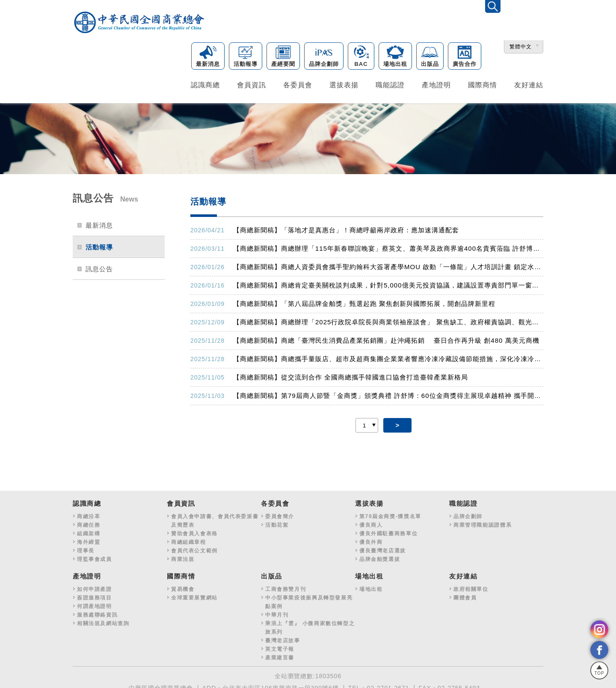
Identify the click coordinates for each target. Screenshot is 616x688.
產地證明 (436, 84)
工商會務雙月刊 (286, 587)
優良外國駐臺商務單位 (388, 531)
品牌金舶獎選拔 (380, 557)
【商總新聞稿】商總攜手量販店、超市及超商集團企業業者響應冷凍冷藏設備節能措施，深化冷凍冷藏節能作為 (388, 356)
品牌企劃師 (324, 57)
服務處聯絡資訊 (97, 612)
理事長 (86, 548)
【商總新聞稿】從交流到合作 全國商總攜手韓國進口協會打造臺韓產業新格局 (351, 375)
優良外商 (371, 540)
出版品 (430, 57)
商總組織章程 (189, 540)
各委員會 (298, 84)
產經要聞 (283, 57)
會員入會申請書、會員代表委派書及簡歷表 (215, 518)
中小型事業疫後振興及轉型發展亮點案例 (309, 599)
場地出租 (395, 57)
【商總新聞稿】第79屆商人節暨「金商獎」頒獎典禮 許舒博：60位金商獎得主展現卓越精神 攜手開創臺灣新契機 (388, 393)
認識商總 (205, 84)
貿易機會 (183, 587)
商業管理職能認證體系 (483, 522)
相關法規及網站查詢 (103, 621)
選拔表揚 (344, 84)
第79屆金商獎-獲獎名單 (390, 514)
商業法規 (183, 557)
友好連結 (529, 84)
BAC (361, 57)
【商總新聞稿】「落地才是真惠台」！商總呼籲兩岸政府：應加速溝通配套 (346, 227)
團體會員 (465, 595)
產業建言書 (280, 655)
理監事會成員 (95, 557)
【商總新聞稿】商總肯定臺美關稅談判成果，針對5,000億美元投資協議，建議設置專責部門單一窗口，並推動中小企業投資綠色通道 (388, 283)
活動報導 (246, 57)
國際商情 (483, 84)
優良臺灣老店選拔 (383, 548)
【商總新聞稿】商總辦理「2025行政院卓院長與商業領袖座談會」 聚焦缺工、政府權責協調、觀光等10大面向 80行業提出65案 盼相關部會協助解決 (388, 319)
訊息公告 (99, 266)
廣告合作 (465, 57)
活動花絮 (277, 522)
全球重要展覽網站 (194, 595)
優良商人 (371, 522)
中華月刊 (277, 612)
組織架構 (89, 531)
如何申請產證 (95, 587)
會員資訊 (252, 84)
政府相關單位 (471, 587)
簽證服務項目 (95, 595)
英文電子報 (280, 646)
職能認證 (390, 84)
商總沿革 (89, 514)
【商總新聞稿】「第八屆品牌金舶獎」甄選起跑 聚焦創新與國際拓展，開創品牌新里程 (364, 301)
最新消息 (208, 57)
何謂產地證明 (95, 604)
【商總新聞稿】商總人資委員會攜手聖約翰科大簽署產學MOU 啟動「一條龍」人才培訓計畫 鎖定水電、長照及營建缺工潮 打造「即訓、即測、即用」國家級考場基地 (388, 264)
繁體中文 (521, 47)
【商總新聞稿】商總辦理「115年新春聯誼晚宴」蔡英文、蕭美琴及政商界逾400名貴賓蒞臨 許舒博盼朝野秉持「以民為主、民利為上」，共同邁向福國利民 (388, 246)
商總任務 (89, 522)
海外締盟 (89, 540)
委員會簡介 (280, 514)
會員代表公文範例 (194, 548)
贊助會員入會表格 (194, 531)
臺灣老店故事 (283, 638)
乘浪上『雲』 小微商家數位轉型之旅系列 (310, 625)
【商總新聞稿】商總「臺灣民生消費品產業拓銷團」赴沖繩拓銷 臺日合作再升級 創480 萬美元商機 (386, 338)
